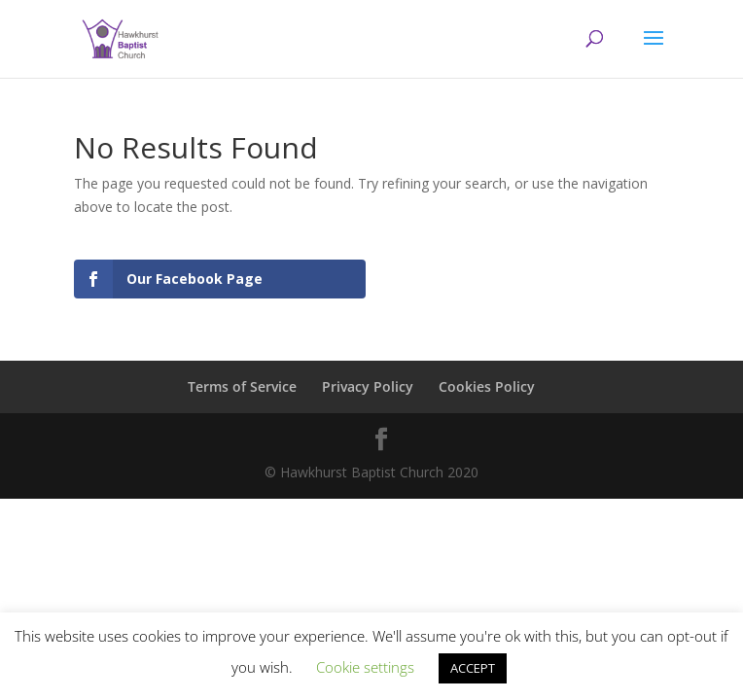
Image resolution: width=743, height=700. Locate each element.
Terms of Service (242, 386)
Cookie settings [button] (365, 667)
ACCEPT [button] (473, 668)
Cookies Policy (487, 386)
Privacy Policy (368, 386)
